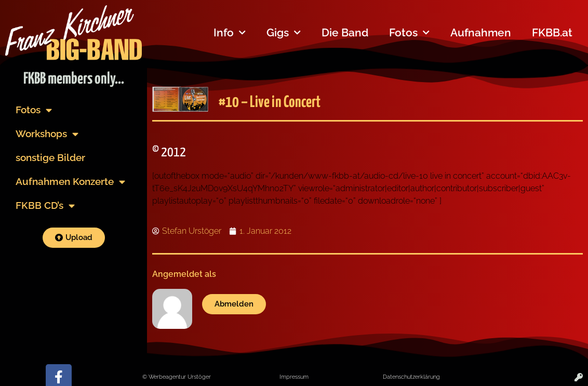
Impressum (294, 377)
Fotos (409, 33)
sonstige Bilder (50, 157)
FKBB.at (552, 32)
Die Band (345, 32)
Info (230, 33)
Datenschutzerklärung (411, 377)
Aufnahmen (481, 32)
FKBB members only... (74, 79)
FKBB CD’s (45, 205)
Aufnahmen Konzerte (70, 182)
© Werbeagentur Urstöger (177, 377)
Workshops (47, 134)
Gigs (284, 33)
